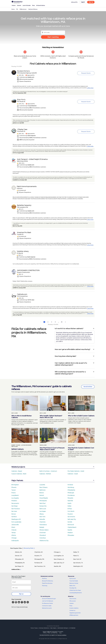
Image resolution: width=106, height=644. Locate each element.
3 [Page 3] (52, 322)
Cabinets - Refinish (45, 474)
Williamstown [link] (23, 9)
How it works (73, 599)
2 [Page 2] (48, 322)
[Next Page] (65, 322)
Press (71, 606)
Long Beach (15, 495)
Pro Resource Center (47, 603)
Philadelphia (71, 490)
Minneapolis (43, 501)
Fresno (14, 493)
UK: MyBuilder (72, 628)
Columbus (43, 538)
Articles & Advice (41, 5)
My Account (73, 579)
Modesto (14, 501)
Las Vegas (43, 511)
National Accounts (47, 608)
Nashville (70, 501)
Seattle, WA (57, 566)
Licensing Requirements (76, 593)
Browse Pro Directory (48, 581)
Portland (70, 485)
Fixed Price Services (47, 583)
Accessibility (60, 632)
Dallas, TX (76, 552)
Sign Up (91, 2)
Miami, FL (76, 556)
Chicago (14, 538)
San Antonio (71, 517)
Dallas (69, 506)
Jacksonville (15, 525)
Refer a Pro (72, 586)
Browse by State (30, 548)
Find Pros (44, 579)
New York (42, 517)
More (33, 5)
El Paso (70, 509)
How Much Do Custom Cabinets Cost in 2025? (81, 449)
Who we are (73, 601)
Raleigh (42, 527)
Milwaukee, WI (19, 559)
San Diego (15, 506)
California (49, 632)
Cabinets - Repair (17, 471)
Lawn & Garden (27, 5)
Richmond (71, 525)
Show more (90, 88)
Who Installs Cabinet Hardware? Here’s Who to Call (51, 417)
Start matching (53, 37)
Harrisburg (71, 487)
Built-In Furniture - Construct (48, 471)
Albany (42, 514)
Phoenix (14, 487)
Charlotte (42, 522)
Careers (72, 603)
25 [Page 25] (62, 322)
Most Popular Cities (16, 548)
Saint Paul (42, 503)
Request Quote (86, 73)
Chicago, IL (57, 552)
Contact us (72, 610)
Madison (70, 533)
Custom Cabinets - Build (19, 474)
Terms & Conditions (62, 635)
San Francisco (16, 509)
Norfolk (70, 522)
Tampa (14, 533)
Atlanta (14, 535)
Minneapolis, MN (39, 559)
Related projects (53, 467)
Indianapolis (15, 541)
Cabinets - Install (73, 474)
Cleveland (43, 535)
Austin (69, 503)
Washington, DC (78, 566)
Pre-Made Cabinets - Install (76, 471)
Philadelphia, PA (20, 563)
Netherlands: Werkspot (63, 628)
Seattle (70, 530)
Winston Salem (44, 530)
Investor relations (74, 608)
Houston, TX (38, 556)
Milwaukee (71, 535)
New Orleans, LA (59, 559)
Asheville (42, 519)
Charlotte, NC (39, 552)
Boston (42, 493)
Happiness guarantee (75, 613)
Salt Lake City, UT (59, 563)
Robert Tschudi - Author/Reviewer (21, 445)
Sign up (21, 594)
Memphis (70, 498)
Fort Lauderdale (16, 522)
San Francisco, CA (40, 566)
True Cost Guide (74, 581)
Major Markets (53, 480)
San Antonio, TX (78, 563)
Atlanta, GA (18, 552)
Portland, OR (38, 563)
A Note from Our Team (75, 590)
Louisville (42, 485)
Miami (13, 527)
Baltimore (42, 490)
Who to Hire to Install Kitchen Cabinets (22, 417)
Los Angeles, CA (59, 556)
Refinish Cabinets (18, 449)
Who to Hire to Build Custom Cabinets (81, 416)
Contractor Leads (47, 606)
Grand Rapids (44, 498)
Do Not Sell (54, 632)
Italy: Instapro (53, 628)
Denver (14, 514)
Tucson (14, 490)
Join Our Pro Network (48, 601)
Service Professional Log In (49, 599)
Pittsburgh (71, 493)
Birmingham (15, 485)
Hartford (14, 517)
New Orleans (43, 487)
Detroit (42, 495)
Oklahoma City (44, 541)
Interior (14, 5)
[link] (24, 77)
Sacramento (15, 503)
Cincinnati (43, 533)
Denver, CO (18, 556)
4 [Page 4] (55, 322)
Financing (45, 586)
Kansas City (43, 506)
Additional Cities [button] (16, 569)
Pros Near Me (73, 588)
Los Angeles (15, 498)
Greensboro (43, 525)
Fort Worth (71, 511)
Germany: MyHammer (44, 628)
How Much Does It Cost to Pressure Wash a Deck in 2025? (52, 449)
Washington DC (16, 519)
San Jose (14, 511)
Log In (83, 2)
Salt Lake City (72, 519)
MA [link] (17, 9)
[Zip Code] (53, 33)
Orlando (14, 530)
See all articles (88, 387)
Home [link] (13, 9)
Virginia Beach (72, 527)
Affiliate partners (74, 615)
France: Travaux (34, 628)
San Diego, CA (19, 566)
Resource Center (74, 583)
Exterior (19, 5)
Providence (71, 495)
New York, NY (77, 559)
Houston (70, 514)
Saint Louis (43, 509)
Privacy (44, 632)
